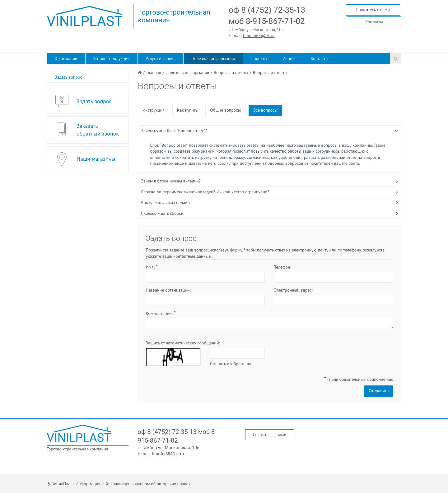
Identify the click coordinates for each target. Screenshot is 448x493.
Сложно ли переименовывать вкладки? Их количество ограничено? (205, 192)
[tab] (270, 131)
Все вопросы (265, 110)
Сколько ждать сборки (162, 213)
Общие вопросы (225, 110)
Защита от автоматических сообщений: (183, 343)
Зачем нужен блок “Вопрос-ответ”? (174, 131)
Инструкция (154, 110)
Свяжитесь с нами (373, 10)
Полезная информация (213, 58)
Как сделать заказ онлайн (166, 202)
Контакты (374, 22)
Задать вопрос (68, 77)
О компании (66, 58)
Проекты (259, 58)
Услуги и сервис (161, 58)
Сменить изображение (231, 364)
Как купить (187, 110)
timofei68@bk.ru (259, 35)
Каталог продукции (112, 58)
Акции (289, 58)
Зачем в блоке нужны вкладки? (171, 181)
